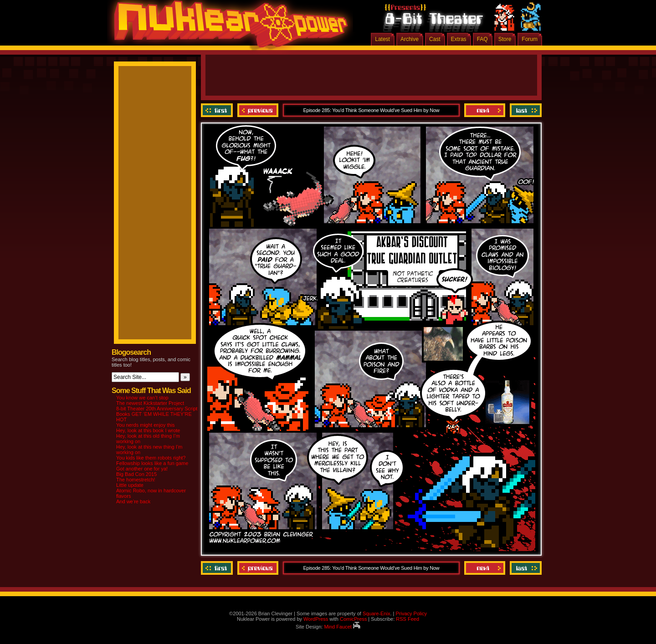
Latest (382, 39)
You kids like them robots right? (151, 458)
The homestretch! (136, 480)
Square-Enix (377, 613)
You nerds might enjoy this (146, 425)
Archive (410, 39)
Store (505, 39)
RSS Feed (407, 619)
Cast (435, 39)
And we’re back (133, 501)
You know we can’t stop (142, 398)
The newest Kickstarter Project (150, 403)
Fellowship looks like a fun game (152, 463)
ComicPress (353, 619)
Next (485, 110)
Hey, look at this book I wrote (148, 430)
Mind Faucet (342, 627)
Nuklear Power (228, 27)
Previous (258, 110)
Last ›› (525, 110)
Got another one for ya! (142, 469)
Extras (459, 39)
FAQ (482, 39)
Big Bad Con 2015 (136, 474)
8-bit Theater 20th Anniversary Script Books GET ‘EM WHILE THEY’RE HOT (157, 414)
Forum (530, 39)
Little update (130, 485)
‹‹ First (218, 110)
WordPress (316, 619)
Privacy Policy (411, 613)
